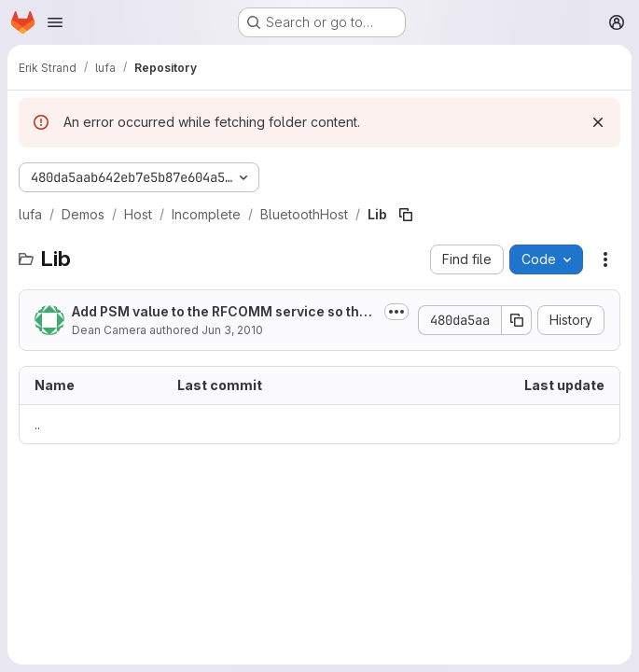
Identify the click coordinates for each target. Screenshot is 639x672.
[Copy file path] (406, 215)
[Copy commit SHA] (517, 320)
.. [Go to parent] (37, 424)
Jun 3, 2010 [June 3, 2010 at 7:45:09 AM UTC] (232, 330)
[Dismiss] (598, 122)
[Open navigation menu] (55, 22)
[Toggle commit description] (396, 312)
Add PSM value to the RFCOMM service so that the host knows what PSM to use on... (222, 312)
